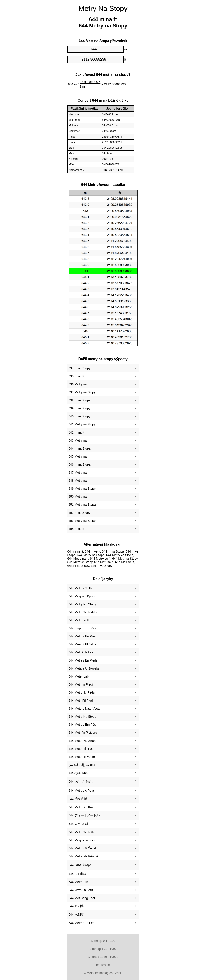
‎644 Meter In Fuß (81, 620)
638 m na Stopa (80, 400)
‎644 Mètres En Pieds (83, 660)
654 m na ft (76, 529)
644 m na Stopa (80, 448)
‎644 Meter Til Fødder (83, 612)
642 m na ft (76, 432)
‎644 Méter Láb (79, 676)
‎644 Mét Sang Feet (82, 898)
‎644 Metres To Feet (82, 923)
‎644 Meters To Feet (82, 588)
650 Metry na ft (79, 497)
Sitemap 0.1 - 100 (103, 941)
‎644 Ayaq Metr (79, 773)
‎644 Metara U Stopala (84, 668)
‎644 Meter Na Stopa (83, 741)
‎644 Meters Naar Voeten (86, 709)
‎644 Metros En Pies (82, 636)
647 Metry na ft (79, 473)
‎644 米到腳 (76, 914)
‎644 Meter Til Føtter (82, 832)
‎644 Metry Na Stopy (82, 604)
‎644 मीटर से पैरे (78, 799)
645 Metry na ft (79, 456)
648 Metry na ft (79, 481)
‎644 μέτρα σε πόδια (82, 628)
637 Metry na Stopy (82, 392)
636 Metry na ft (79, 384)
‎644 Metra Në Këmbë (83, 856)
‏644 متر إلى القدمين (82, 765)
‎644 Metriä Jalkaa (81, 652)
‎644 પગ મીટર (77, 874)
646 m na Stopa (80, 464)
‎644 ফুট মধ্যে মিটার (81, 781)
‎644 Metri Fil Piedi (81, 701)
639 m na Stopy (80, 408)
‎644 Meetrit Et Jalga (83, 644)
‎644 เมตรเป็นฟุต (80, 865)
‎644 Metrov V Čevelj (83, 848)
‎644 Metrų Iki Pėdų (82, 692)
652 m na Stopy (80, 513)
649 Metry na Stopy (82, 489)
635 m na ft (76, 376)
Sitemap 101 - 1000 (103, 949)
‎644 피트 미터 (78, 824)
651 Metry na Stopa (82, 505)
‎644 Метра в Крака (82, 596)
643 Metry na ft (79, 440)
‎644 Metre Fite (79, 882)
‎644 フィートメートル (84, 815)
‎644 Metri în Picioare (83, 733)
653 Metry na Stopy (82, 521)
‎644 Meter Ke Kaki (81, 807)
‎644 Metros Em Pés (82, 725)
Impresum (103, 965)
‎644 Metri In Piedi (81, 684)
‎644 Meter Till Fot (81, 749)
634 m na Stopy (80, 368)
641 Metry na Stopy (82, 424)
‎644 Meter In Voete (82, 757)
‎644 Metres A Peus (82, 791)
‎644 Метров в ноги (82, 840)
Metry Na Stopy (103, 8)
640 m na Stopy (80, 416)
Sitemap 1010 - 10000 (103, 957)
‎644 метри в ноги (81, 890)
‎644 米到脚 (76, 906)
